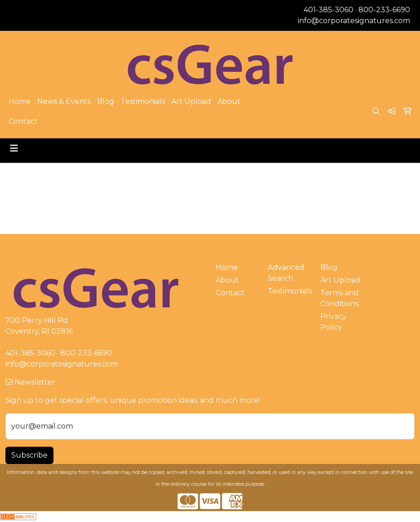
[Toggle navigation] (14, 148)
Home (20, 101)
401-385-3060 (328, 10)
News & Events (64, 101)
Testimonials (143, 101)
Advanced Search (286, 273)
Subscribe (29, 455)
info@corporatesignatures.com (354, 21)
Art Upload (191, 101)
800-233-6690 (384, 10)
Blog (106, 101)
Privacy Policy (333, 322)
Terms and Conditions (340, 298)
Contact (23, 121)
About (229, 101)
